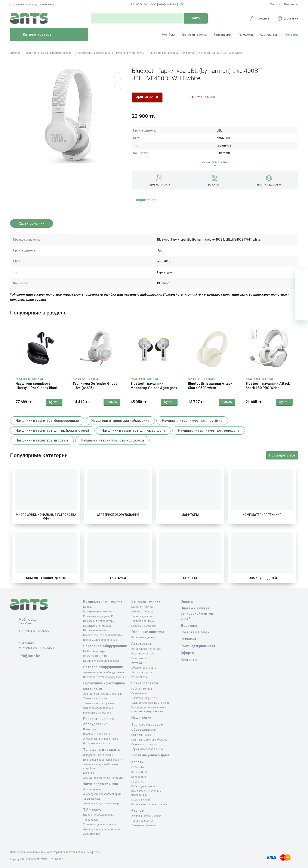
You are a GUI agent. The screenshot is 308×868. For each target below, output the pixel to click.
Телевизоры (222, 34)
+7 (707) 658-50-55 (144, 4)
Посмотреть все (282, 455)
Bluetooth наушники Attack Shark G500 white (210, 386)
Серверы (292, 34)
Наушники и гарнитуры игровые (42, 440)
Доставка (291, 18)
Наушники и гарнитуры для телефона (209, 430)
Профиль (263, 18)
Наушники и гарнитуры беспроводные (47, 421)
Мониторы (190, 515)
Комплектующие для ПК (46, 578)
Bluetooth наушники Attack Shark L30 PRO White (268, 386)
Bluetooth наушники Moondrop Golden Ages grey (154, 386)
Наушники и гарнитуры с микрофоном (112, 440)
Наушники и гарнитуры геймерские (120, 421)
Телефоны (245, 34)
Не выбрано (27, 623)
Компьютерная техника (262, 515)
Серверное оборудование (118, 515)
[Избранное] (302, 288)
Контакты (291, 4)
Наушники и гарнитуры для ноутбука (192, 421)
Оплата (275, 4)
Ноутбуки (169, 34)
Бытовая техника (195, 34)
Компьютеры (269, 34)
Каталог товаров (32, 35)
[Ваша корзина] (302, 275)
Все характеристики (215, 162)
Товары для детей (262, 578)
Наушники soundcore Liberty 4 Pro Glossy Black (37, 386)
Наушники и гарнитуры (29, 379)
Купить (54, 402)
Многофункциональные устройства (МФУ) (46, 517)
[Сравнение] (302, 301)
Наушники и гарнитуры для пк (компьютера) (52, 430)
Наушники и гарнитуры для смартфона (133, 430)
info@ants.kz (167, 4)
